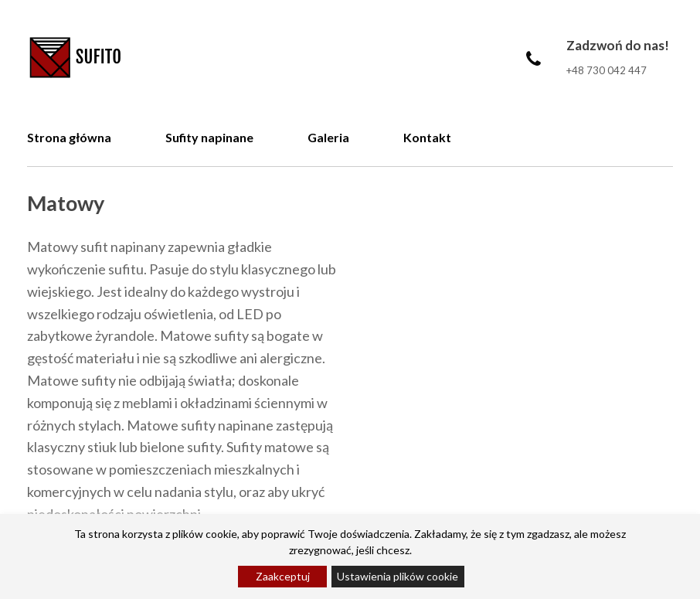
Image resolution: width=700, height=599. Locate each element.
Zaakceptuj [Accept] (283, 576)
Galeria (328, 137)
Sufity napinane (209, 137)
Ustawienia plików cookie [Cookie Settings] (398, 576)
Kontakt (427, 137)
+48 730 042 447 (607, 70)
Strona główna (69, 137)
